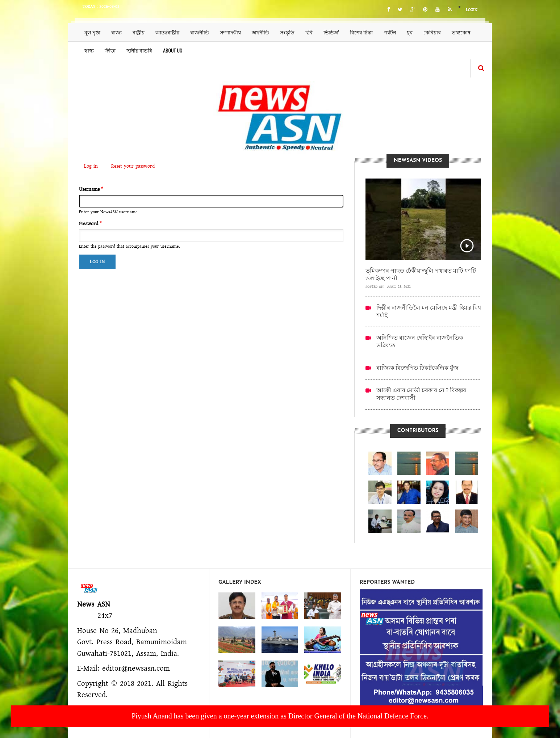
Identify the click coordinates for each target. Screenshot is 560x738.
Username (89, 189)
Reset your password (133, 166)
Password (89, 224)
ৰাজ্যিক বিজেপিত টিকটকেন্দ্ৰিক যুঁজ (417, 368)
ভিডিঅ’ (331, 32)
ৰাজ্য (116, 32)
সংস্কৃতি (287, 32)
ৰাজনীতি (200, 32)
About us (173, 50)
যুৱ (410, 32)
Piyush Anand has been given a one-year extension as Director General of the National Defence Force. (280, 716)
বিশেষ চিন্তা (361, 32)
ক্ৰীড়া (110, 50)
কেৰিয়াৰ (432, 32)
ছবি (309, 32)
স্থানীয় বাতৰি (139, 50)
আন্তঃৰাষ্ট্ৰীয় (167, 32)
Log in (93, 167)
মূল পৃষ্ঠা (92, 32)
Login (472, 10)
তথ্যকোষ (461, 32)
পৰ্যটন (390, 32)
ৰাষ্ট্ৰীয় (139, 32)
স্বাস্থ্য (89, 50)
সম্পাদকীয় (230, 32)
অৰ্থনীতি (260, 32)
